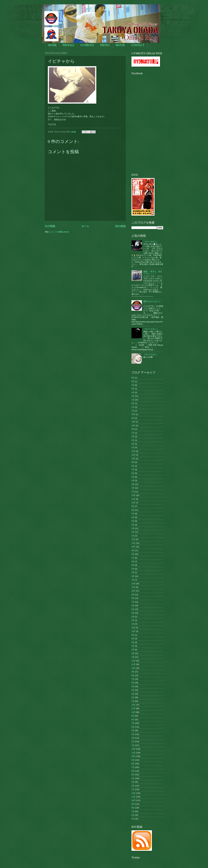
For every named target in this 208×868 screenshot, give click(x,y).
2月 (133, 396)
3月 (133, 385)
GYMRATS (87, 45)
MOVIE (120, 45)
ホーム (85, 226)
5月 (133, 381)
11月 (133, 455)
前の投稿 (120, 226)
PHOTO (105, 45)
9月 (133, 418)
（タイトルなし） (151, 242)
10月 (133, 414)
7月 (133, 433)
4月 (133, 392)
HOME (53, 45)
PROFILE (69, 45)
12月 (133, 422)
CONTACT (138, 45)
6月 (133, 389)
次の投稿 (50, 226)
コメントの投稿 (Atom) (59, 232)
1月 (133, 400)
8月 (133, 378)
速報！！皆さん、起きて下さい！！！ (153, 273)
